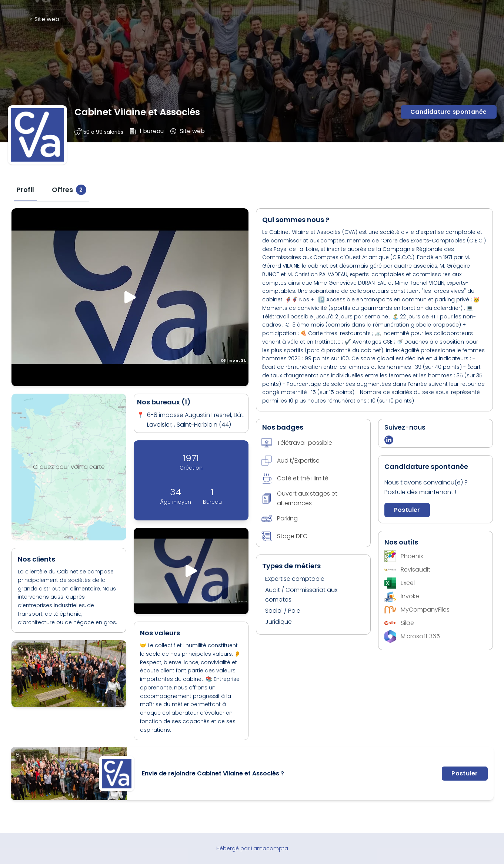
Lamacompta (270, 848)
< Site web (44, 19)
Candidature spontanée (448, 112)
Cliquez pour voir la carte (69, 467)
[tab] (25, 190)
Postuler (407, 510)
